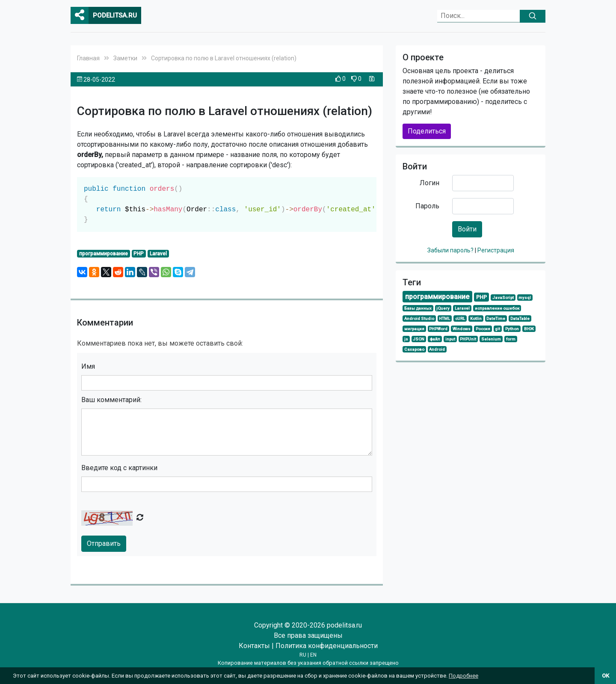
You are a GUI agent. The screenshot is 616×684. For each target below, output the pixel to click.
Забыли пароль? (451, 250)
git (498, 329)
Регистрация (496, 250)
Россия (483, 329)
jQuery (443, 308)
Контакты (254, 646)
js (406, 339)
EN (313, 655)
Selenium (491, 339)
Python (512, 329)
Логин (429, 183)
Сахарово (414, 349)
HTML (444, 318)
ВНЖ (529, 329)
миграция (414, 329)
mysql (525, 298)
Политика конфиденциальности (327, 646)
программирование (104, 254)
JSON (419, 339)
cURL (460, 318)
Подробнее (463, 676)
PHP (139, 254)
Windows (462, 329)
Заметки (125, 58)
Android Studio (419, 318)
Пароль (427, 206)
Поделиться (427, 131)
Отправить (104, 543)
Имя (88, 366)
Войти (467, 229)
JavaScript (503, 298)
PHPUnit (468, 339)
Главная (88, 58)
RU (303, 655)
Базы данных (418, 308)
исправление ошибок (497, 308)
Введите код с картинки (119, 468)
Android (437, 349)
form (511, 339)
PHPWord (438, 329)
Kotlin (476, 318)
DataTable (520, 318)
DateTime (496, 318)
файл (435, 339)
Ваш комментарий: (111, 400)
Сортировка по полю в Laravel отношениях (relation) (224, 58)
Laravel (158, 254)
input (450, 339)
